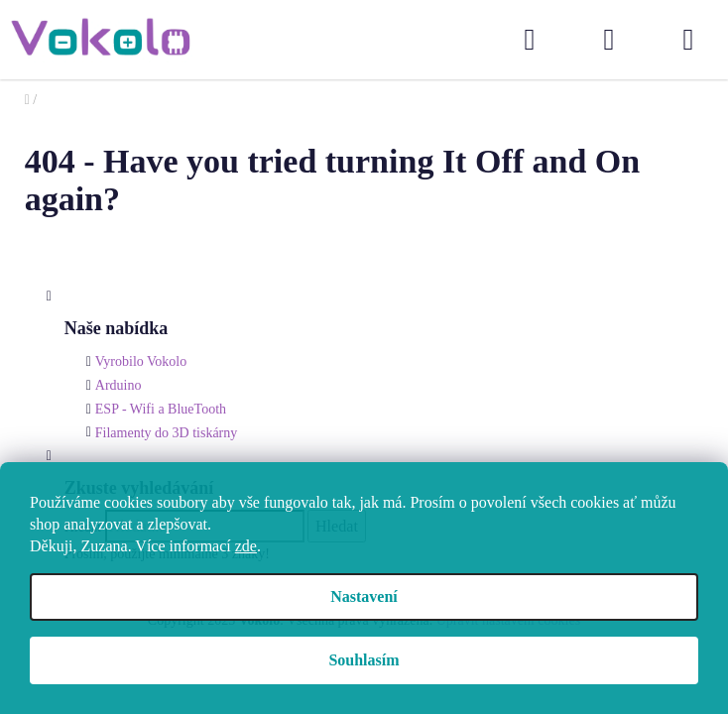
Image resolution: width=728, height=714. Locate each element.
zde (246, 546)
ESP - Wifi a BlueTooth (161, 409)
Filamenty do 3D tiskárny (167, 433)
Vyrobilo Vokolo (141, 361)
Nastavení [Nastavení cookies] (364, 596)
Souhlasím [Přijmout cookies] (364, 660)
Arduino (119, 385)
